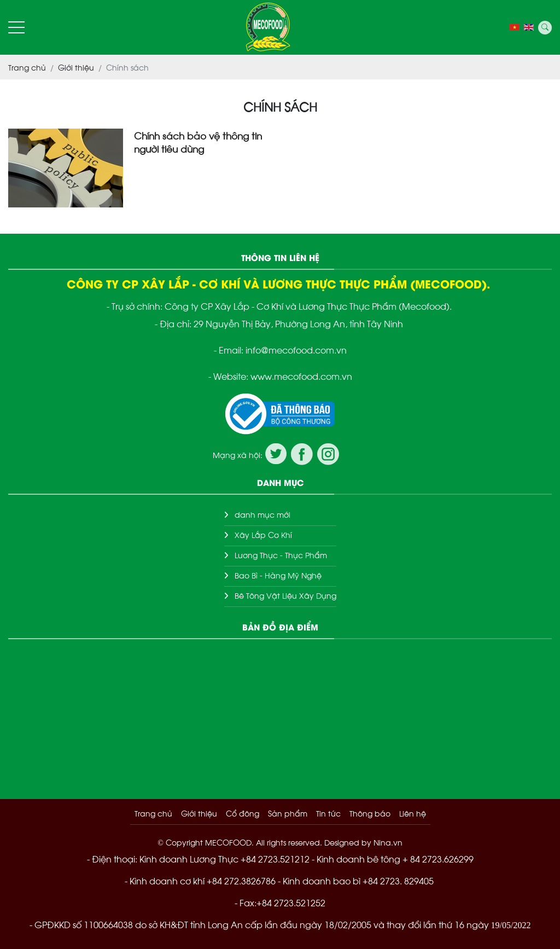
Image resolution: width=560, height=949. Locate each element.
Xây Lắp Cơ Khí (263, 534)
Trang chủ (153, 813)
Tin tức (328, 813)
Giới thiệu (199, 813)
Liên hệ (413, 813)
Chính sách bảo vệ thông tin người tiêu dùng (198, 142)
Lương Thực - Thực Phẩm (281, 555)
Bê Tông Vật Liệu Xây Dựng (285, 595)
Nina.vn (388, 842)
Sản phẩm (288, 813)
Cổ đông (243, 813)
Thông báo (370, 813)
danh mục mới (262, 514)
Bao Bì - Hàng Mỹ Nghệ (278, 575)
